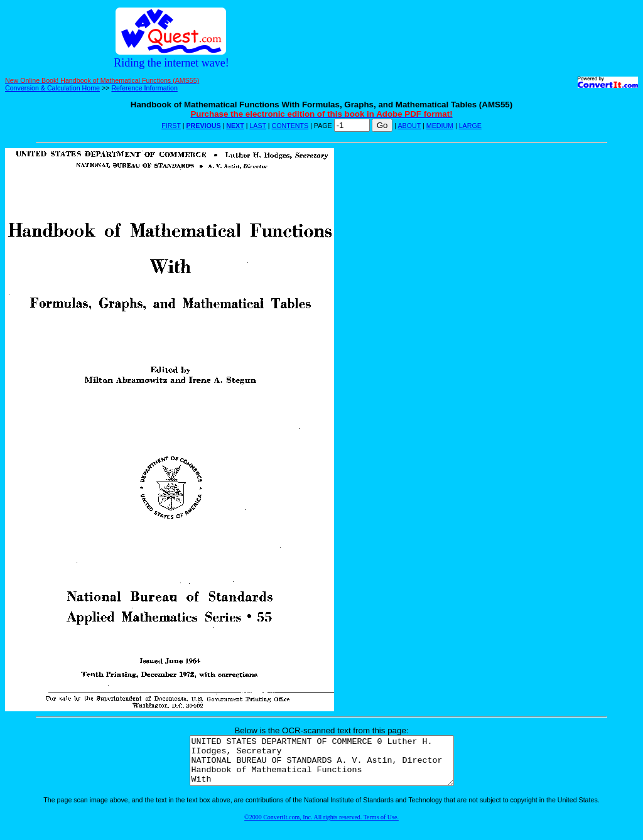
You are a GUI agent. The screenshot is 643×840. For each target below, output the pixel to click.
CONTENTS (290, 126)
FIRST (171, 126)
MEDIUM (440, 126)
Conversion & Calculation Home (52, 88)
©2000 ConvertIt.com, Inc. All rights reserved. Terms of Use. (321, 827)
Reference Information (144, 88)
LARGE (470, 126)
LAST (257, 126)
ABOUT (410, 126)
